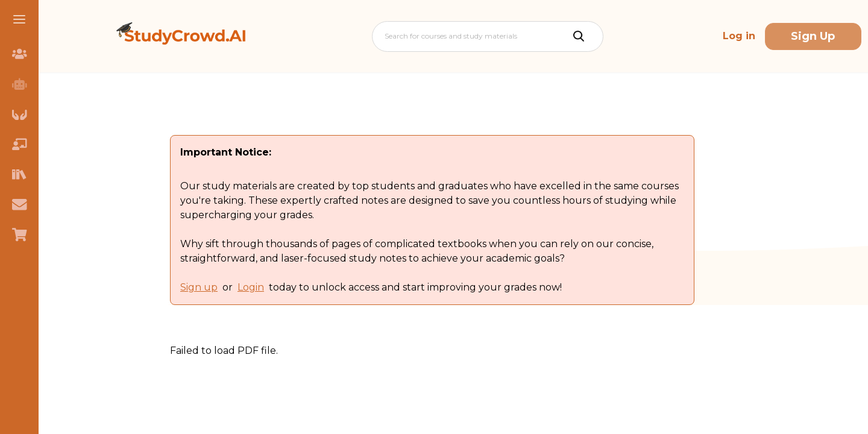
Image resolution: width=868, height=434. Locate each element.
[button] (19, 19)
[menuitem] (19, 54)
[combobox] (386, 36)
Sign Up (813, 36)
